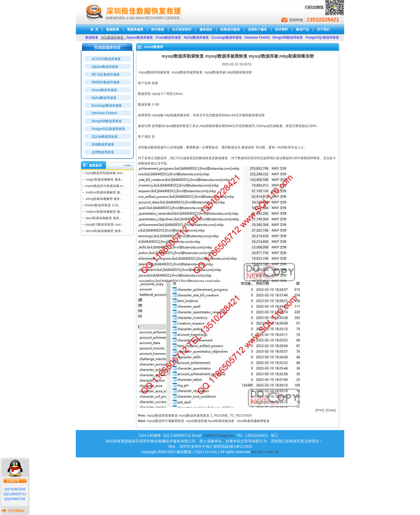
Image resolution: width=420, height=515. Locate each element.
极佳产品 (302, 29)
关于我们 (323, 29)
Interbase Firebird (104, 113)
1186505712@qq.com (218, 436)
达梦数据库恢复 (103, 152)
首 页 (94, 29)
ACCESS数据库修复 (106, 59)
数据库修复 (135, 29)
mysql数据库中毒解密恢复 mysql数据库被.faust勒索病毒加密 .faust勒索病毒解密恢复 (208, 421)
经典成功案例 (230, 29)
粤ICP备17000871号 (265, 452)
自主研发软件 (182, 29)
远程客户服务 (257, 29)
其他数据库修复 (103, 144)
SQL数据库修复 (112, 38)
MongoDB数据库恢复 (107, 121)
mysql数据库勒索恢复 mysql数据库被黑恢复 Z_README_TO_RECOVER (199, 416)
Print (320, 410)
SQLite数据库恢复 (105, 137)
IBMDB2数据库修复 (106, 82)
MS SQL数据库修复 (106, 74)
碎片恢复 (158, 29)
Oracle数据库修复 (104, 90)
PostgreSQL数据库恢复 (108, 129)
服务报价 (206, 29)
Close (331, 410)
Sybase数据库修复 (105, 67)
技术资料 (282, 29)
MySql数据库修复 (104, 98)
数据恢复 (113, 29)
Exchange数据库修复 (107, 106)
